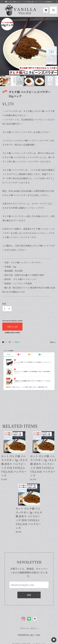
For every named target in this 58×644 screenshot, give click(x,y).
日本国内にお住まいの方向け (12, 318)
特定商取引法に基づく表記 (29, 620)
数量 (4, 289)
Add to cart (12, 312)
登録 (29, 581)
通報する (53, 327)
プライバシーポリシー (29, 614)
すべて (9, 340)
